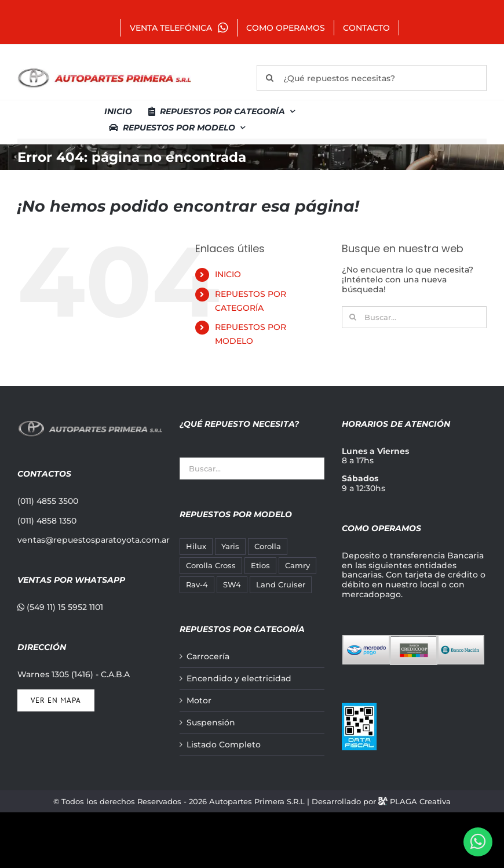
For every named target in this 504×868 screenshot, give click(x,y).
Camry (297, 566)
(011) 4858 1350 (47, 521)
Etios (260, 566)
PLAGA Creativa (420, 801)
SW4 (232, 585)
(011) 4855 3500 (48, 501)
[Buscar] (270, 78)
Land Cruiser (281, 585)
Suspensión (211, 723)
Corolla (268, 546)
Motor (199, 701)
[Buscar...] (414, 317)
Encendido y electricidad (239, 679)
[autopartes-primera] (104, 70)
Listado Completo (224, 745)
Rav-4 (197, 585)
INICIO (228, 274)
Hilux (196, 546)
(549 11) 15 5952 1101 (60, 607)
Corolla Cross (211, 566)
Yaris (230, 546)
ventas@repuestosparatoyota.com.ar (94, 540)
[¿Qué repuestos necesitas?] (372, 78)
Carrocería (208, 657)
